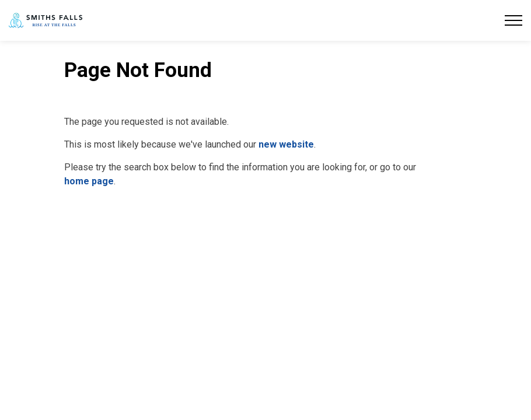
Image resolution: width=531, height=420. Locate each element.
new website (286, 144)
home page (89, 181)
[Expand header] (513, 20)
